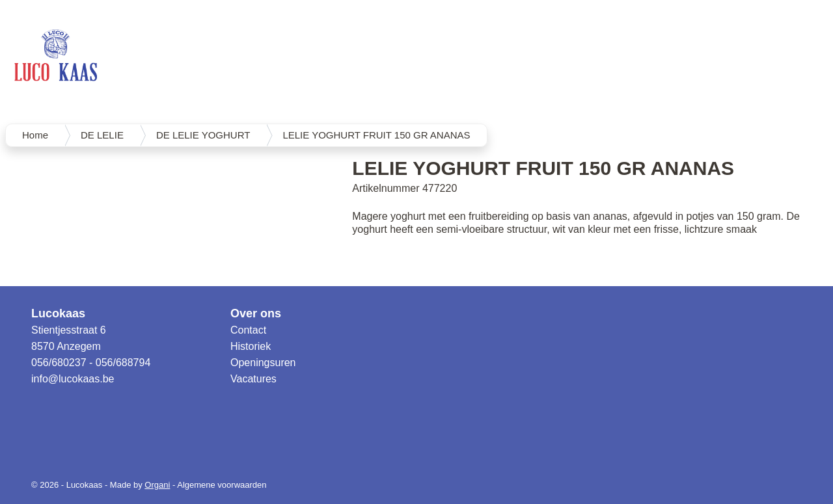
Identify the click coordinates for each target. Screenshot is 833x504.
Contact (248, 330)
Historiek (251, 346)
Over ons (256, 313)
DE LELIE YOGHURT (203, 135)
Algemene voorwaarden (222, 485)
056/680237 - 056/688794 (91, 363)
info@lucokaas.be (73, 379)
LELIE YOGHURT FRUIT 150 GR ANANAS (376, 135)
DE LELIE (102, 135)
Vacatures (253, 379)
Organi (157, 485)
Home (35, 135)
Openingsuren (263, 363)
